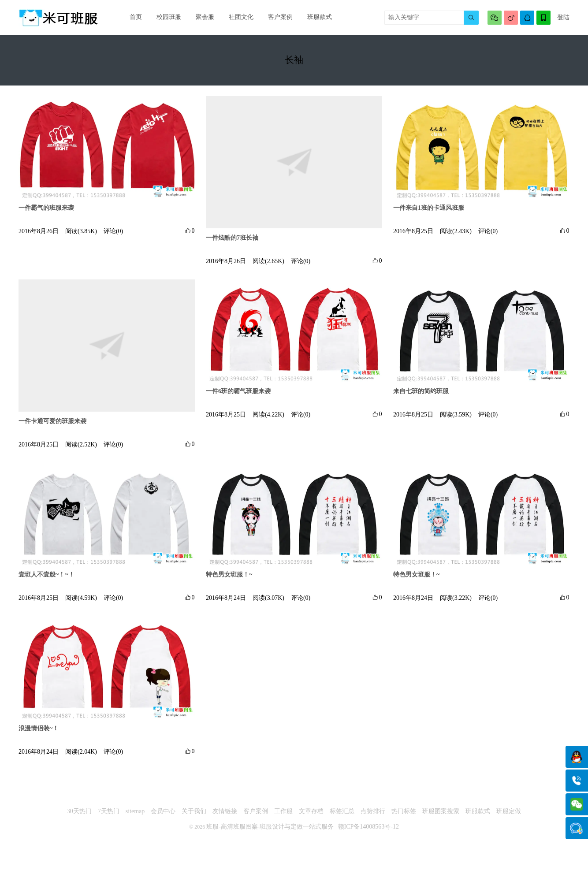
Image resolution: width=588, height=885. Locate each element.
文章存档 (311, 816)
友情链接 (225, 816)
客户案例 (274, 17)
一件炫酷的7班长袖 (232, 240)
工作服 (283, 816)
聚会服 (201, 17)
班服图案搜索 (441, 816)
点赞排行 (373, 816)
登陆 (563, 17)
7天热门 (109, 816)
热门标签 (404, 816)
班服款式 (312, 17)
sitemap (135, 816)
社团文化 (236, 17)
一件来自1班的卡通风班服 (429, 211)
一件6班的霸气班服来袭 (238, 395)
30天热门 (79, 816)
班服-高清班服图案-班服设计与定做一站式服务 (270, 831)
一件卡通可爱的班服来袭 (52, 424)
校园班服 (167, 17)
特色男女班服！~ (229, 578)
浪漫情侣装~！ (39, 732)
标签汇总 (342, 816)
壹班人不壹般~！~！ (47, 578)
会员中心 (163, 816)
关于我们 (194, 816)
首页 (135, 17)
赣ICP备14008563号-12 (368, 831)
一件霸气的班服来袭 (46, 211)
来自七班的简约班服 (421, 395)
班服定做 (509, 816)
